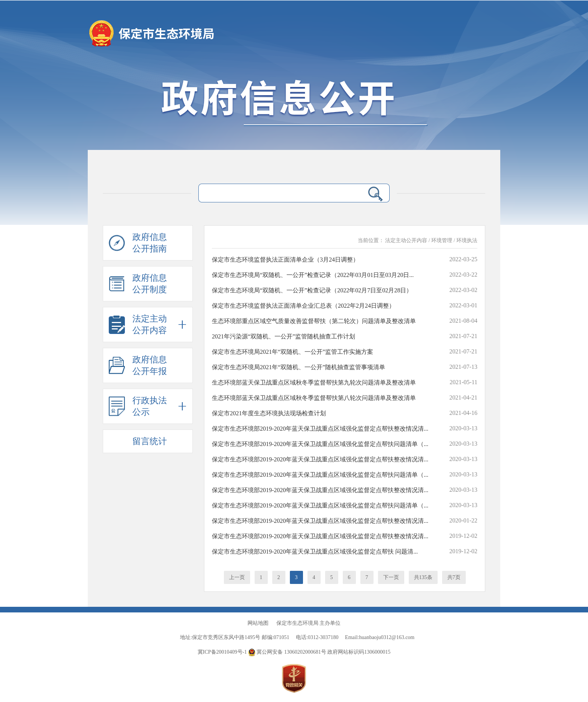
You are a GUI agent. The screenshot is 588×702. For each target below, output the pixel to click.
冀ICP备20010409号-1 (222, 652)
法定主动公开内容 (406, 240)
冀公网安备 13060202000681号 (288, 652)
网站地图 (258, 623)
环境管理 (442, 240)
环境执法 (467, 240)
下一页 (391, 577)
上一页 (237, 577)
